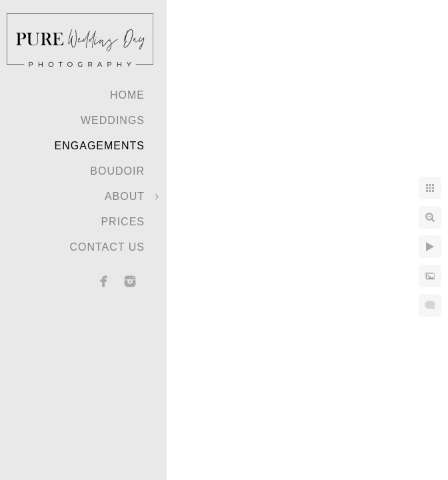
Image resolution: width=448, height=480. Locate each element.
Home (127, 95)
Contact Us (107, 247)
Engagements (100, 146)
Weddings (113, 120)
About (125, 196)
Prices (123, 222)
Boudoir (117, 171)
